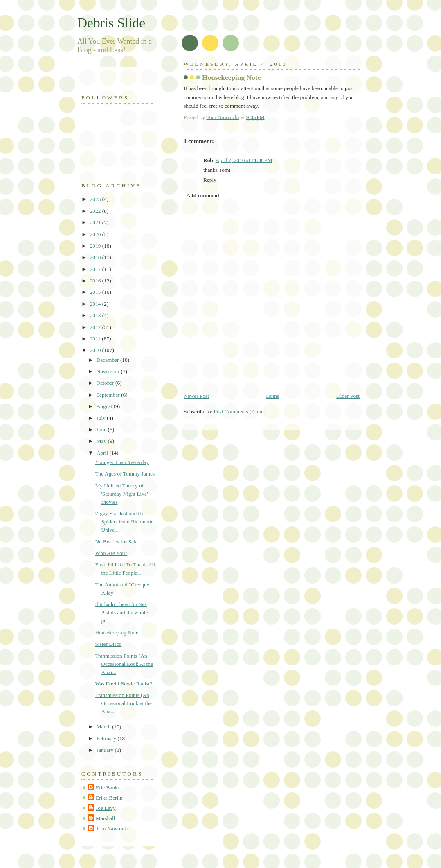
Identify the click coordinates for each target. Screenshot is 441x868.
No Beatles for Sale (116, 542)
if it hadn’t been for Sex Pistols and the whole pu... (121, 612)
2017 (96, 269)
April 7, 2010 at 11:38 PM (244, 160)
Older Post (348, 396)
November (109, 371)
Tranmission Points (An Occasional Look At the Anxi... (124, 664)
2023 (96, 199)
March (104, 727)
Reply (210, 180)
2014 (96, 304)
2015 (96, 292)
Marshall (106, 818)
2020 (96, 234)
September (109, 395)
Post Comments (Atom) (240, 411)
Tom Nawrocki (112, 829)
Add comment (203, 195)
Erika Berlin (109, 798)
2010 (96, 350)
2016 (96, 281)
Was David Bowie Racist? (124, 684)
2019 (96, 246)
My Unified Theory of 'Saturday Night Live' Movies (121, 494)
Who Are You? (111, 553)
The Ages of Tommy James (125, 474)
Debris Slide (111, 23)
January (106, 750)
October (106, 383)
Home (273, 396)
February (107, 738)
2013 (96, 315)
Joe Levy (106, 808)
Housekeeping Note (117, 632)
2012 (96, 327)
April (103, 453)
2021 (96, 222)
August (105, 406)
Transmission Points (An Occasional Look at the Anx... (123, 703)
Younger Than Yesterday (122, 462)
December (108, 360)
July (102, 418)
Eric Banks (108, 788)
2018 (96, 257)
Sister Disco (108, 644)
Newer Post (196, 396)
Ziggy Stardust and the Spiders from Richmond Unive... (124, 522)
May (102, 441)
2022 (96, 211)
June (102, 429)
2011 (96, 339)
